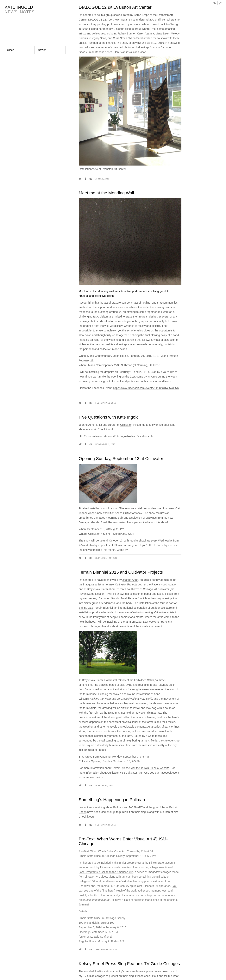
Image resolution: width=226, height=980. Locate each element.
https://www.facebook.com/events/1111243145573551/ (146, 388)
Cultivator (126, 425)
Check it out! (86, 817)
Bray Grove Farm (92, 680)
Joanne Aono (87, 513)
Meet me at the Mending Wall (106, 193)
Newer (42, 50)
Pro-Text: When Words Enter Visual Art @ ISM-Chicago (123, 841)
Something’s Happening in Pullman (112, 800)
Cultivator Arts (134, 773)
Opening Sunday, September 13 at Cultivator (121, 459)
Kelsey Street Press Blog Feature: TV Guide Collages (129, 964)
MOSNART (136, 807)
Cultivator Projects (126, 584)
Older (10, 50)
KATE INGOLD (19, 7)
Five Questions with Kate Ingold (109, 417)
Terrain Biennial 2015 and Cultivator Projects (121, 572)
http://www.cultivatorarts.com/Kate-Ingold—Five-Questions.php (116, 436)
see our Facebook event (164, 773)
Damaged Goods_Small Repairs (98, 522)
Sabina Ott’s (86, 608)
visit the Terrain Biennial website (150, 768)
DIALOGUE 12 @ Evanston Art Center (115, 7)
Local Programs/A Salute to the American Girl (106, 872)
